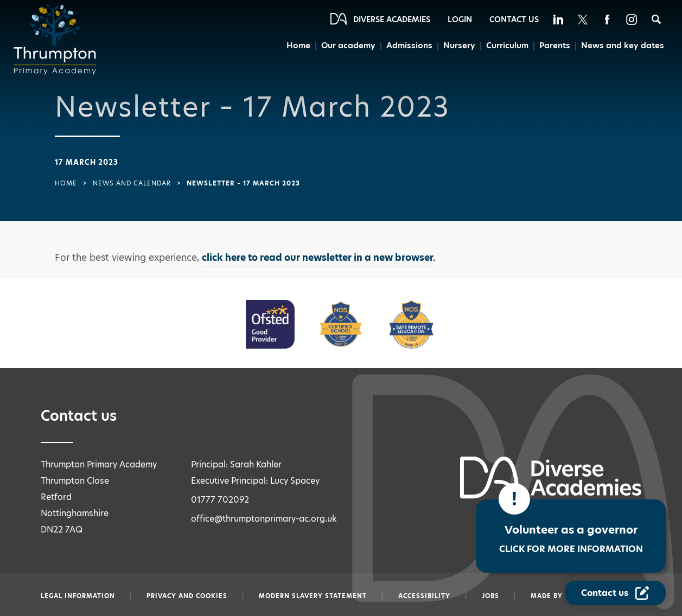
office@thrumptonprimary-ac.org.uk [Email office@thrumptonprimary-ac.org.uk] (264, 519)
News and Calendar (132, 183)
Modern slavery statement (313, 596)
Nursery (459, 45)
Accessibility (424, 596)
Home (298, 45)
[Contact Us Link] (615, 593)
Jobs (490, 596)
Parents (555, 45)
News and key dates (623, 45)
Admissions (409, 45)
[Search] (656, 19)
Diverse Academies (392, 20)
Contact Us (514, 20)
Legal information (78, 596)
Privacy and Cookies (187, 596)
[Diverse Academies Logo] (58, 40)
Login (460, 20)
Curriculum (507, 45)
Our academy (348, 45)
